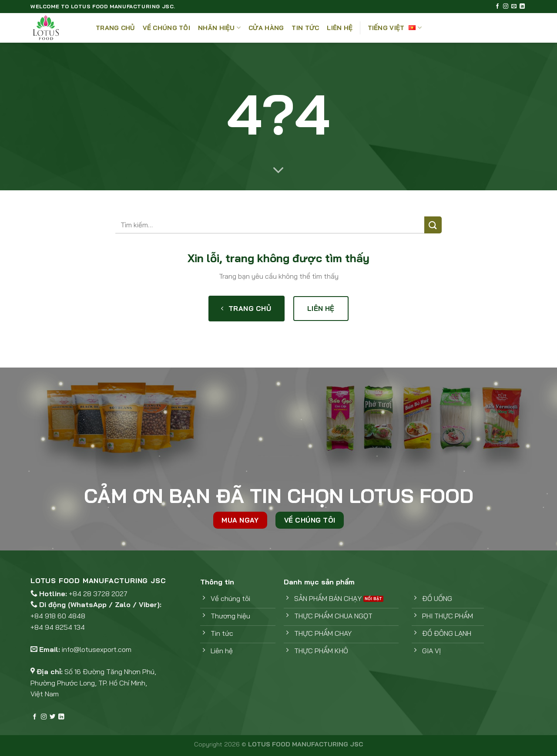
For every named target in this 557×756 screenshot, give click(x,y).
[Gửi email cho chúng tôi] (514, 7)
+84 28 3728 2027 (98, 594)
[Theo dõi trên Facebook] (497, 7)
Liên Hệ (340, 28)
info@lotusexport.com (97, 649)
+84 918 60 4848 (58, 616)
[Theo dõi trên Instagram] (506, 7)
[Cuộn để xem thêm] (278, 171)
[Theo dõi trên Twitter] (52, 717)
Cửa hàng (266, 28)
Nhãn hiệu (219, 28)
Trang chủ (115, 28)
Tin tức (305, 28)
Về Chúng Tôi (166, 28)
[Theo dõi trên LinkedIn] (522, 7)
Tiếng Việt (395, 28)
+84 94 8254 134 (58, 627)
